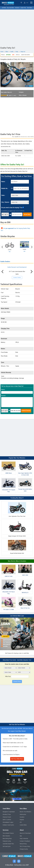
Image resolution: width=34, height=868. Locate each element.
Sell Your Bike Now (17, 759)
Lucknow (9, 820)
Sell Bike (4, 8)
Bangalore (5, 812)
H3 (24, 251)
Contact (22, 841)
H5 (10, 252)
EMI (13, 55)
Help (21, 839)
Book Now (27, 214)
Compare (21, 92)
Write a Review (23, 95)
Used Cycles (11, 825)
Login (26, 3)
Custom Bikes (23, 825)
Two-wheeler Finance (8, 833)
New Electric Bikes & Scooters (17, 561)
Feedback (27, 841)
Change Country (24, 849)
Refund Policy (23, 844)
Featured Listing (7, 841)
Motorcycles (23, 814)
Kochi (10, 817)
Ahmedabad (6, 822)
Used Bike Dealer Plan (8, 844)
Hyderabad (12, 812)
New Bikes (30, 8)
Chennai (5, 817)
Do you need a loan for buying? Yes (12, 208)
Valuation (17, 8)
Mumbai (5, 814)
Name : (3, 182)
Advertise (26, 839)
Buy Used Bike (10, 8)
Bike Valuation (6, 836)
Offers (8, 55)
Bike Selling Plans (7, 839)
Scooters (22, 817)
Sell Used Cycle (7, 846)
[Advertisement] (17, 28)
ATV (21, 822)
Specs (18, 55)
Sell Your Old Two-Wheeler (17, 725)
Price (3, 55)
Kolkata (5, 825)
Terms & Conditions (20, 211)
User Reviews (25, 55)
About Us (22, 833)
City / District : (6, 202)
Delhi (4, 820)
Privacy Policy (27, 846)
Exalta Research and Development (17, 267)
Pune (9, 814)
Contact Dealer (17, 278)
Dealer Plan (23, 8)
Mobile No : (5, 188)
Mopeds (22, 820)
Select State (21, 3)
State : (3, 195)
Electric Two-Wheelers (25, 812)
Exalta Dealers (5, 262)
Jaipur (12, 822)
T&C (21, 846)
